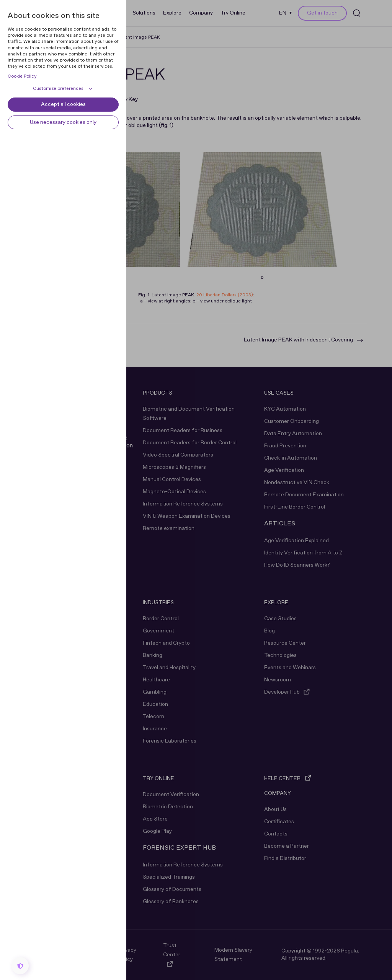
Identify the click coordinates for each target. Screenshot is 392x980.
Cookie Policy (22, 76)
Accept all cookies (63, 104)
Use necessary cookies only (63, 122)
